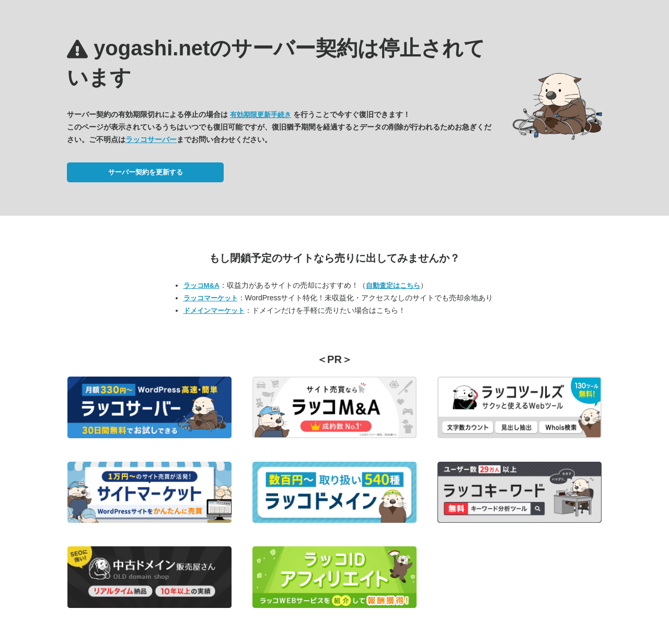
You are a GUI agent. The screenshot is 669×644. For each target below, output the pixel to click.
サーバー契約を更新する (146, 172)
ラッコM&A (201, 285)
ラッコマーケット (211, 298)
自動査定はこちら (393, 285)
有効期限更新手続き (261, 115)
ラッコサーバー (151, 139)
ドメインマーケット (214, 311)
